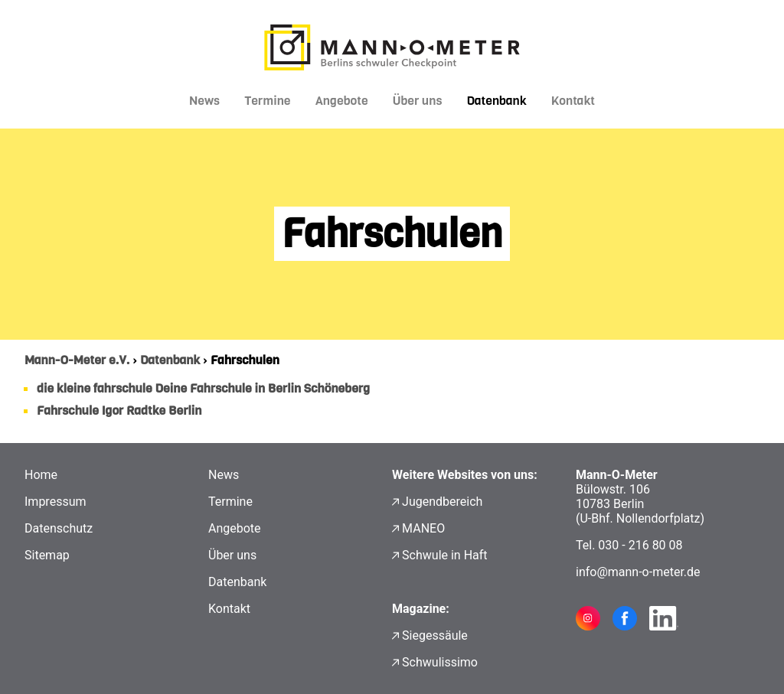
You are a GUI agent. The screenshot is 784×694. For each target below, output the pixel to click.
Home (41, 475)
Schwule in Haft (444, 555)
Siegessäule (435, 635)
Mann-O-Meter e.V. (77, 360)
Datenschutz (59, 528)
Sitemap (47, 555)
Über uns (418, 101)
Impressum (56, 502)
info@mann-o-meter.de (638, 572)
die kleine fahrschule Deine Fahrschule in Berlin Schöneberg (203, 388)
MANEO (423, 528)
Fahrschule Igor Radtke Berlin (119, 411)
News (204, 101)
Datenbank (496, 101)
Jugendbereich (442, 502)
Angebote (342, 101)
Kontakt (573, 101)
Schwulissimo (440, 662)
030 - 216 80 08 (640, 545)
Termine (268, 101)
